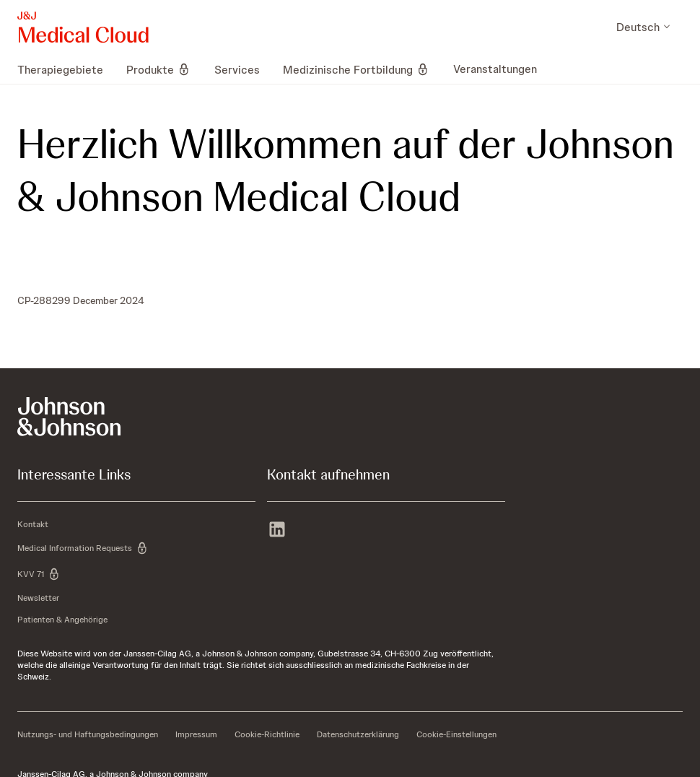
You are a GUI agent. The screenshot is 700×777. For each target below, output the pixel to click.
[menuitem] (66, 69)
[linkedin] (277, 531)
